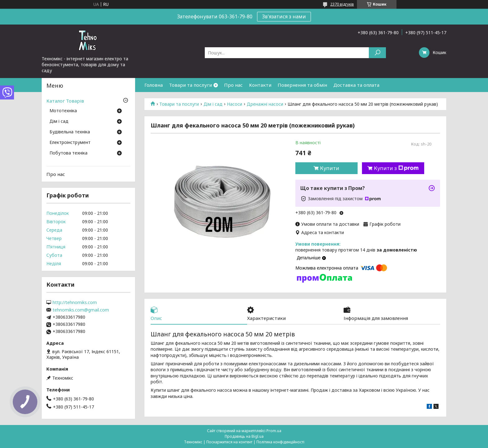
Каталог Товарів (65, 101)
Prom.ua (274, 431)
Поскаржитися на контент (229, 442)
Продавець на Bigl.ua (244, 436)
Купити (330, 168)
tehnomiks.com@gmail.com (81, 310)
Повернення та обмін (302, 85)
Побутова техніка (68, 153)
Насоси (235, 104)
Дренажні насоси (265, 104)
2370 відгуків (342, 4)
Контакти (260, 85)
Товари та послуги (190, 85)
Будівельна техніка (70, 132)
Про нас (233, 85)
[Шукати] (377, 53)
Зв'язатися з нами (284, 16)
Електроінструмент (70, 143)
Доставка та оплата (356, 85)
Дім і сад (213, 104)
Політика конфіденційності (280, 442)
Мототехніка (63, 111)
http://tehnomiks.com (75, 303)
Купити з (396, 168)
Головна (154, 85)
